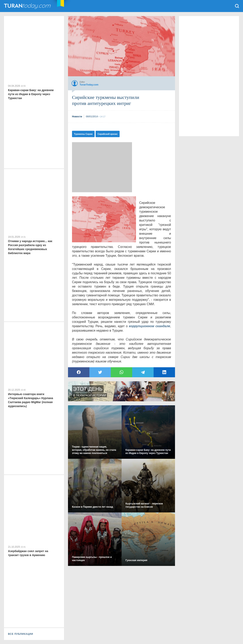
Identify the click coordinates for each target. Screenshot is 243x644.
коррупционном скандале (150, 326)
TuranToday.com (28, 6)
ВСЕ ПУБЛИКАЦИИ (21, 634)
